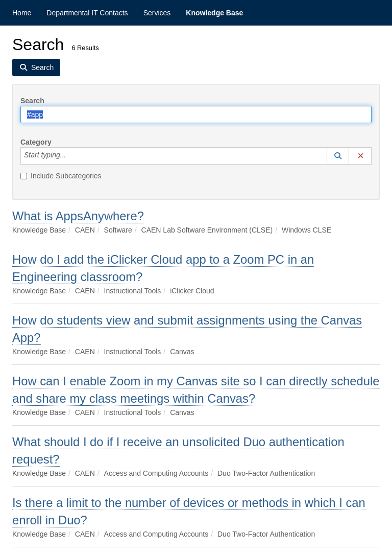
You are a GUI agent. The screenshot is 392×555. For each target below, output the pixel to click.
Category (36, 142)
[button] (338, 156)
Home (22, 13)
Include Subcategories (61, 176)
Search (32, 101)
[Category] (71, 156)
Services (157, 13)
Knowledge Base (214, 13)
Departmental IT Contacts (87, 13)
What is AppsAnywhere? (78, 216)
